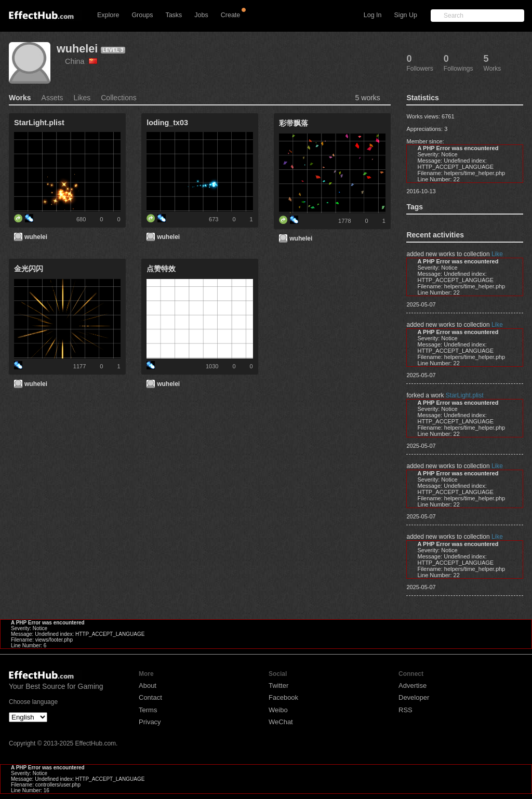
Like (497, 254)
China (81, 61)
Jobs (201, 15)
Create (231, 15)
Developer (414, 697)
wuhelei (77, 49)
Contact (150, 697)
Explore (108, 15)
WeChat (281, 722)
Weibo (278, 710)
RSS (405, 710)
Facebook (283, 697)
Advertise (413, 685)
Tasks (174, 15)
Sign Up (406, 15)
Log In (373, 15)
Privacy (150, 722)
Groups (142, 15)
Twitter (278, 685)
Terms (148, 710)
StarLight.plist (465, 395)
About (148, 685)
